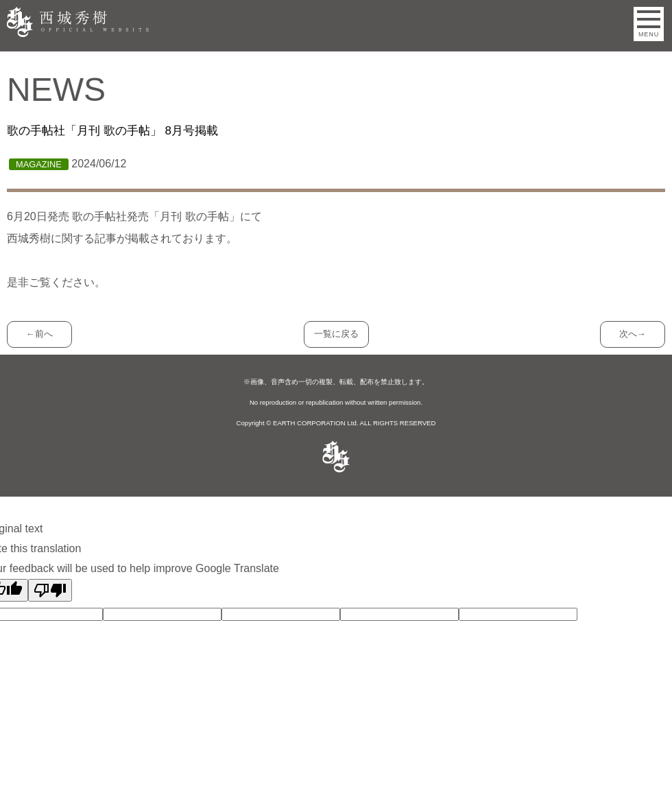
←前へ (39, 334)
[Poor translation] (50, 590)
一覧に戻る (336, 334)
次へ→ (633, 334)
